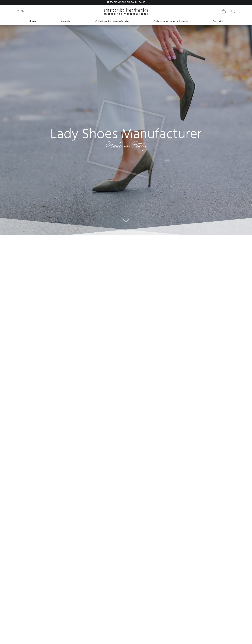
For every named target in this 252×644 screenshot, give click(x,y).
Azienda (66, 22)
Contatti (218, 22)
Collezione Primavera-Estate (112, 22)
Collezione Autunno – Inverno (171, 22)
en (22, 11)
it (18, 11)
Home (33, 22)
